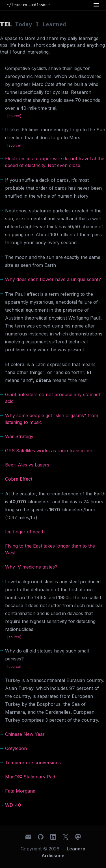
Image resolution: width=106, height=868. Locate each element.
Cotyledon (16, 748)
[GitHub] (41, 837)
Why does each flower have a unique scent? (53, 279)
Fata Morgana (20, 791)
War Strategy (19, 436)
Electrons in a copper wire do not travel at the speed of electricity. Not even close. (55, 162)
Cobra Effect (19, 479)
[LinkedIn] (53, 837)
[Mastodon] (78, 837)
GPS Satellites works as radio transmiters (49, 451)
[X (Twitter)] (66, 837)
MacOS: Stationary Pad (30, 777)
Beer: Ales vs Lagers (27, 465)
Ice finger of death (25, 532)
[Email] (28, 837)
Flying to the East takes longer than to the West (50, 549)
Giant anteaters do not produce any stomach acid (53, 398)
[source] (14, 116)
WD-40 (13, 805)
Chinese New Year (25, 734)
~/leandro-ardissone (28, 5)
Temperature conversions (33, 763)
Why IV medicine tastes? (31, 567)
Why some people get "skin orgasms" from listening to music (52, 419)
